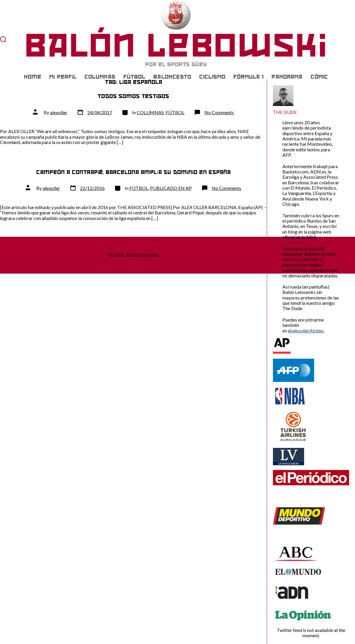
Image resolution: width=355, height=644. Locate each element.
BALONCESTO (172, 77)
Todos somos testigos (133, 96)
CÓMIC (319, 77)
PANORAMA (287, 77)
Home (32, 77)
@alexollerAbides (306, 331)
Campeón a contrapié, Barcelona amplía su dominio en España (133, 172)
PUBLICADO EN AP (171, 188)
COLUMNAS (100, 77)
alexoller (59, 112)
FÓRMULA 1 (248, 77)
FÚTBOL (134, 77)
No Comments (219, 112)
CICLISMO (212, 77)
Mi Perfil (63, 77)
